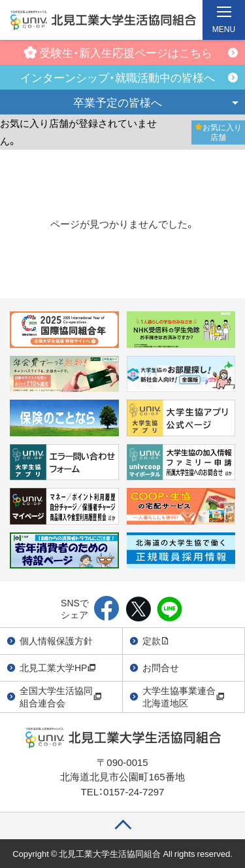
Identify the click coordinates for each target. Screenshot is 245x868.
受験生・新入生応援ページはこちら (118, 52)
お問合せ (161, 667)
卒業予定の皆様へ (118, 102)
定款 (156, 640)
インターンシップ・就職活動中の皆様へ (118, 77)
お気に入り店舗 (218, 132)
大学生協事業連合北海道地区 (184, 697)
